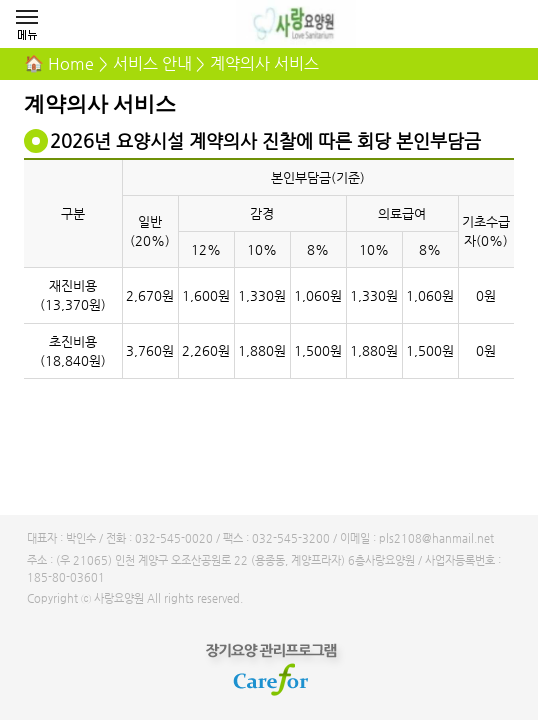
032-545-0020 (174, 538)
